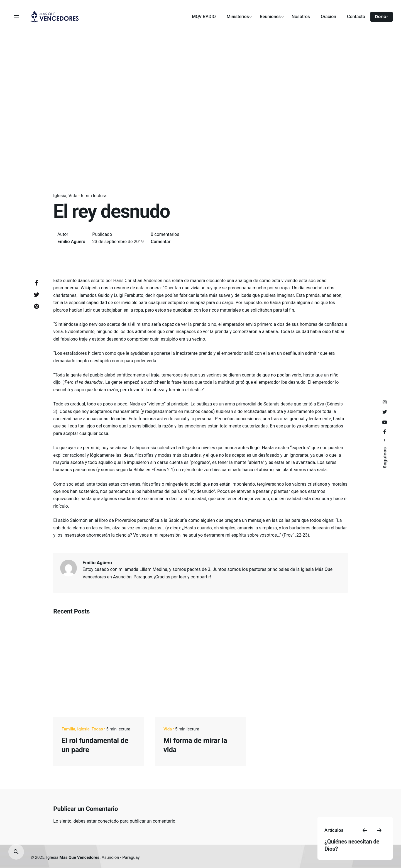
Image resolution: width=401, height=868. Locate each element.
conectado (108, 821)
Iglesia (60, 196)
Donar (382, 17)
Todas (97, 729)
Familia (68, 729)
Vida (73, 196)
